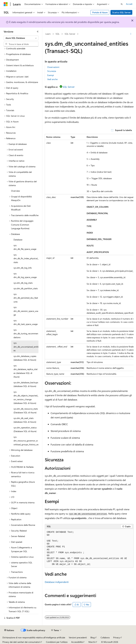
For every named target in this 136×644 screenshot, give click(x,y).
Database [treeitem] (18, 240)
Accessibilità (77, 642)
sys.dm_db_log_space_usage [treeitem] (25, 275)
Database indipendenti (57, 582)
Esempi (51, 75)
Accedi (129, 4)
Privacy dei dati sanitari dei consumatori (21, 642)
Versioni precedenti (78, 637)
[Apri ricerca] (122, 4)
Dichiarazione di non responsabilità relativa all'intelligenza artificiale (34, 637)
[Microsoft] (6, 4)
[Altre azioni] (131, 34)
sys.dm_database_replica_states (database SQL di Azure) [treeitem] (26, 371)
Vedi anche (52, 79)
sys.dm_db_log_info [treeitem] (23, 268)
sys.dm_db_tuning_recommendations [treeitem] (26, 334)
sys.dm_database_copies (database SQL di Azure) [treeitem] (25, 358)
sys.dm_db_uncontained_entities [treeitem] (26, 347)
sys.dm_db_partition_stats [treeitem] (26, 288)
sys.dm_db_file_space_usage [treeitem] (25, 247)
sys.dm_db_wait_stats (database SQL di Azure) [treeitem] (25, 420)
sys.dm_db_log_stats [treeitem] (23, 283)
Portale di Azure (100, 12)
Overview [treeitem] (15, 191)
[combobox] (21, 38)
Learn (48, 34)
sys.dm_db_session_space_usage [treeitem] (26, 311)
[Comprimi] (38, 32)
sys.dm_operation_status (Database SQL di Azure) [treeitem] (25, 429)
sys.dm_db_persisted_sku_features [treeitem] (26, 298)
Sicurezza (52, 71)
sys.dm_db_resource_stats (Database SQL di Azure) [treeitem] (26, 411)
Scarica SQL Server (121, 12)
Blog (93, 637)
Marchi (92, 642)
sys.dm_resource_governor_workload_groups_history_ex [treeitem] (26, 441)
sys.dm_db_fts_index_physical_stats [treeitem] (26, 258)
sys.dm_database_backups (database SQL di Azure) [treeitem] (26, 384)
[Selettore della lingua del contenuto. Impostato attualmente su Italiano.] (9, 630)
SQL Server (70, 34)
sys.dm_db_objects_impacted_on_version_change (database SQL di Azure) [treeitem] (26, 397)
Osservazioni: (53, 67)
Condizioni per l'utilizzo (57, 642)
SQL (58, 34)
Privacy (117, 637)
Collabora (105, 637)
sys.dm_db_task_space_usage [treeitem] (26, 322)
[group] (89, 255)
